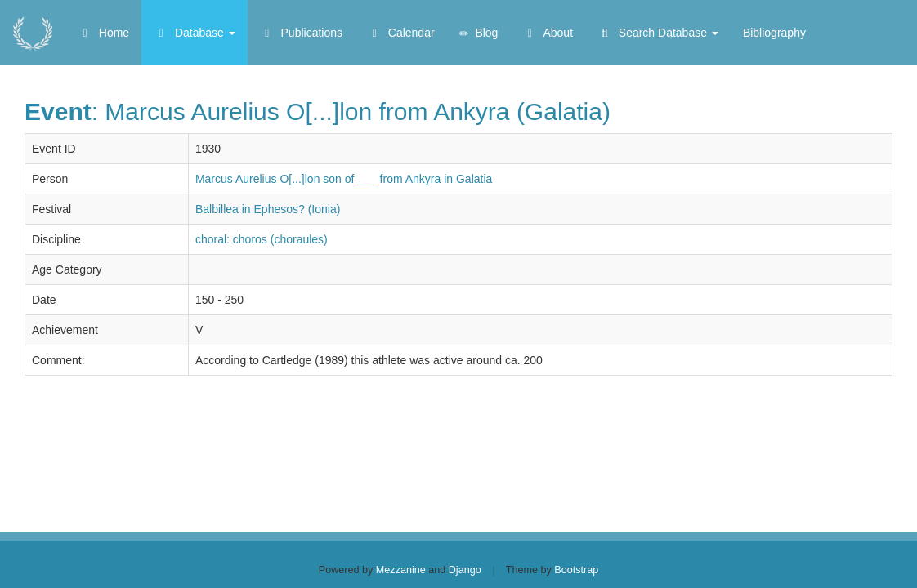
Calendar (401, 33)
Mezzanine (401, 570)
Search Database (658, 33)
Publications (301, 33)
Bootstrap (576, 570)
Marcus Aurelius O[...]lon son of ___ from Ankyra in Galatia (344, 179)
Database (195, 33)
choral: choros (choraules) (262, 239)
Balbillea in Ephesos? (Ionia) (268, 209)
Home (103, 33)
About (548, 33)
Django (465, 570)
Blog (479, 33)
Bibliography (774, 33)
